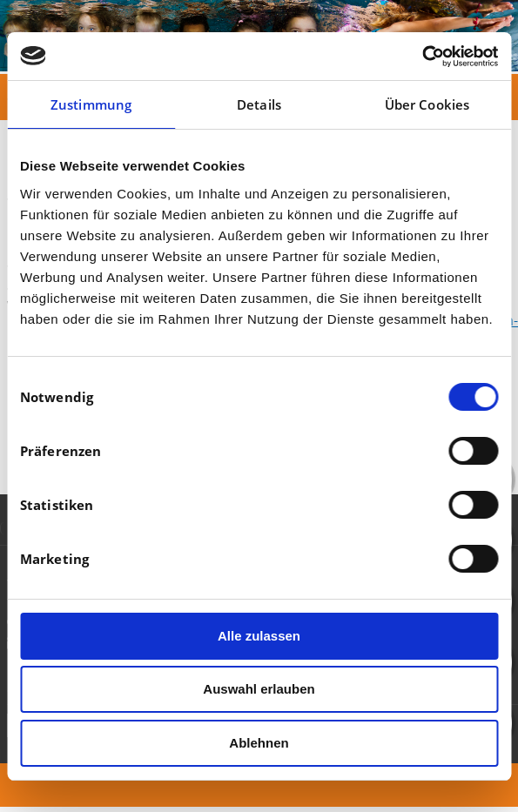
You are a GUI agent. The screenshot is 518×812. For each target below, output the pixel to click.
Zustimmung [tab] (91, 104)
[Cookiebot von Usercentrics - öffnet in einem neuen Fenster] (422, 57)
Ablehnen (259, 743)
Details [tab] (259, 104)
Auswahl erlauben (259, 689)
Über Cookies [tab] (427, 104)
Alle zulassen (259, 636)
